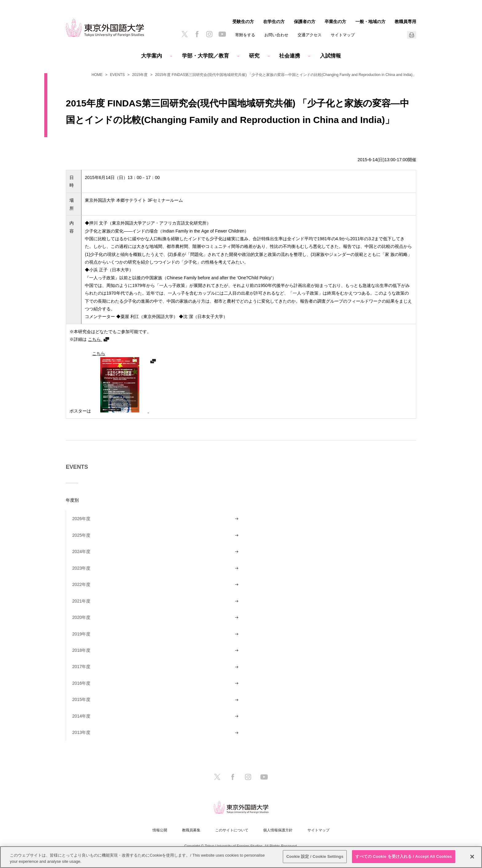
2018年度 (81, 650)
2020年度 (81, 617)
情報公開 (160, 830)
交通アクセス (310, 35)
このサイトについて (232, 830)
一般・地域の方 (370, 22)
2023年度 (81, 568)
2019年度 (81, 634)
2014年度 (81, 716)
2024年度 (81, 551)
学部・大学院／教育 (205, 56)
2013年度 (81, 732)
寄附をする (245, 35)
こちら (95, 339)
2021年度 (81, 601)
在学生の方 (274, 22)
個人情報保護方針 (278, 830)
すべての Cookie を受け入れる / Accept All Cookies (404, 856)
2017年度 (81, 667)
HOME (97, 75)
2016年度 (81, 683)
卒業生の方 (335, 22)
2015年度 (140, 75)
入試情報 (330, 56)
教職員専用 (405, 22)
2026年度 (81, 519)
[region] (241, 857)
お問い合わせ (276, 35)
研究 (254, 56)
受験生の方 (243, 22)
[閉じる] (472, 857)
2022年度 (81, 584)
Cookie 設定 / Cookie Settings (315, 856)
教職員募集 (191, 830)
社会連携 (290, 56)
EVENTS (117, 75)
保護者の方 (305, 22)
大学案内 (152, 56)
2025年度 (81, 535)
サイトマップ (343, 35)
